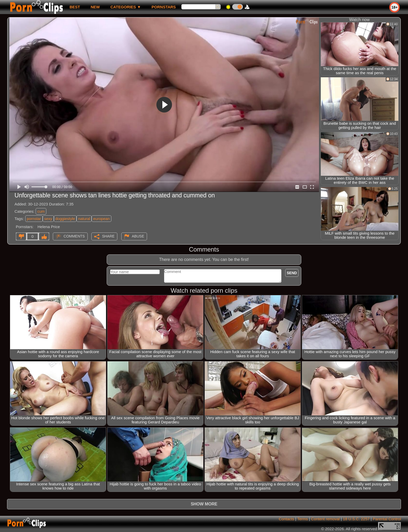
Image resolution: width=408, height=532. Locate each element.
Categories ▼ (126, 7)
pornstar (34, 219)
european (101, 219)
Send (292, 273)
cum (41, 211)
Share (108, 236)
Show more (204, 504)
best (75, 7)
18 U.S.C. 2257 (356, 519)
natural (84, 219)
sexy (48, 219)
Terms (302, 519)
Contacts (286, 519)
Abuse (138, 236)
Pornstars (164, 7)
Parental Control (387, 519)
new (95, 7)
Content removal (326, 519)
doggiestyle (65, 219)
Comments (74, 236)
